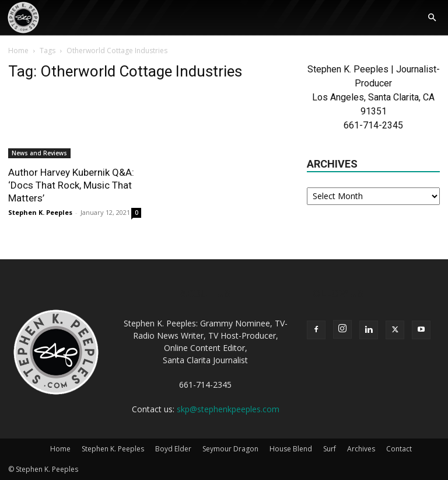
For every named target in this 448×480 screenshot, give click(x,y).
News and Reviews (39, 153)
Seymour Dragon (230, 449)
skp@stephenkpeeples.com (228, 409)
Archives (361, 449)
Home (18, 51)
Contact (399, 449)
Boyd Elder (173, 449)
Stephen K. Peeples (40, 212)
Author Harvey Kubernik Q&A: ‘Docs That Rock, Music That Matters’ (71, 185)
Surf (330, 449)
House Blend (291, 449)
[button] (432, 18)
